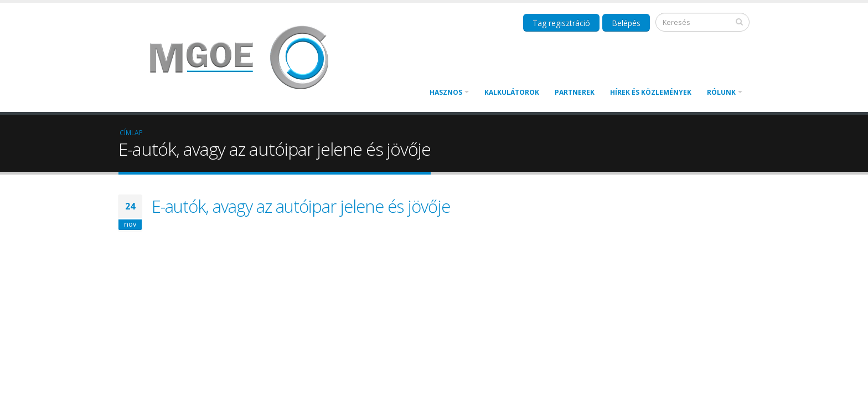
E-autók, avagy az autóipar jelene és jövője (301, 206)
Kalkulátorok (512, 92)
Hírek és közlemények (651, 92)
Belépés (626, 23)
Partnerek (575, 92)
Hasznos (446, 92)
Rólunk (721, 92)
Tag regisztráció (561, 23)
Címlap (131, 132)
